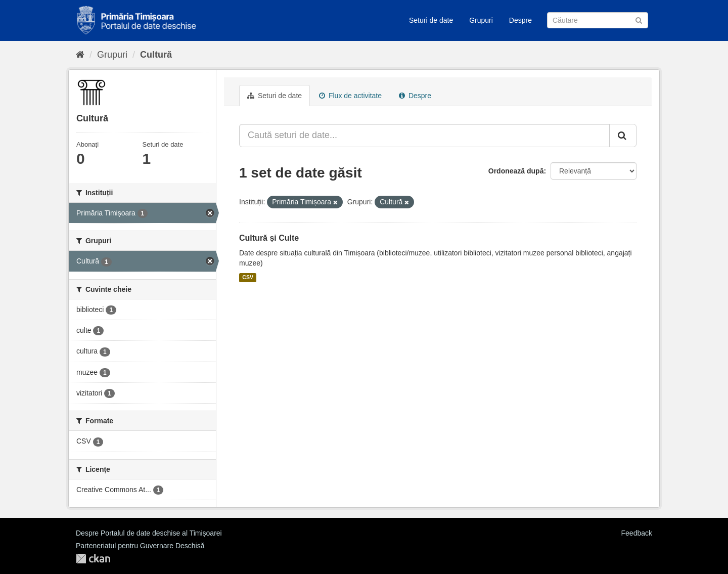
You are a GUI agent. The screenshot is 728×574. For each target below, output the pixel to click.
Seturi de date (431, 20)
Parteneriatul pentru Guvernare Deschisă (140, 546)
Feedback (637, 533)
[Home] (80, 55)
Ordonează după (516, 171)
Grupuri (481, 20)
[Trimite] (639, 19)
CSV (248, 278)
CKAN (93, 559)
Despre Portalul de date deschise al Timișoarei (149, 533)
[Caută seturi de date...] (424, 136)
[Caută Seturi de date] (598, 20)
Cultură (156, 55)
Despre (520, 20)
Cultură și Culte (269, 238)
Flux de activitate (350, 96)
